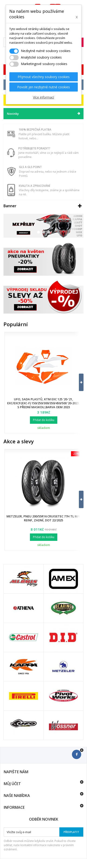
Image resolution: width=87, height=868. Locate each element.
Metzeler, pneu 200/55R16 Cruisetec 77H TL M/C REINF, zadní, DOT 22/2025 (43, 518)
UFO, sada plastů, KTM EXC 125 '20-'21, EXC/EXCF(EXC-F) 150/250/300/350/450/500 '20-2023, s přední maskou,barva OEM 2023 (43, 403)
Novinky (13, 114)
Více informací (43, 97)
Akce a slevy (19, 441)
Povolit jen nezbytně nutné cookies (43, 87)
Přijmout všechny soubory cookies (44, 77)
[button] (78, 382)
